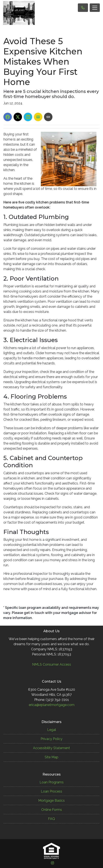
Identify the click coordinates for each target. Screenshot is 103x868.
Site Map (51, 757)
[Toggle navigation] (95, 8)
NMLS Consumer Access (52, 664)
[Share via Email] (38, 117)
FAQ (51, 819)
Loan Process (51, 791)
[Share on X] (18, 117)
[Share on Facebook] (8, 117)
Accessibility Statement (51, 748)
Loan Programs (52, 782)
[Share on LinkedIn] (28, 117)
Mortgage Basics (51, 801)
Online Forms (52, 810)
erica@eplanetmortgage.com (52, 705)
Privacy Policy (51, 739)
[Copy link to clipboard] (48, 117)
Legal (52, 730)
